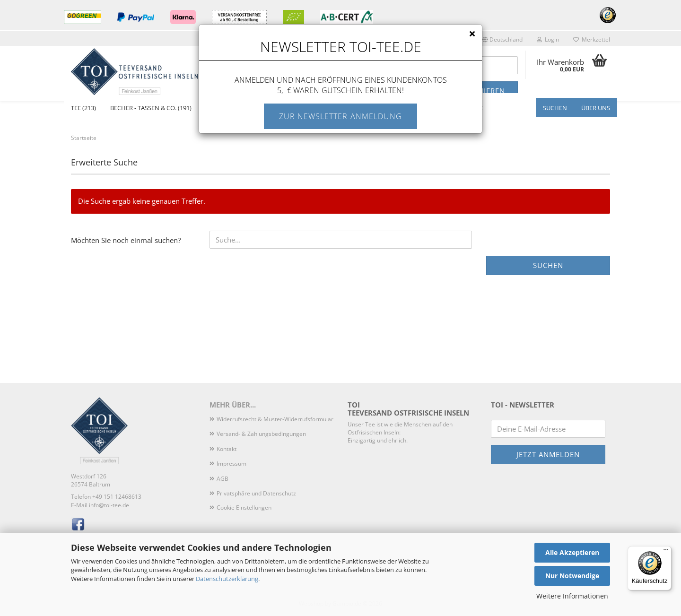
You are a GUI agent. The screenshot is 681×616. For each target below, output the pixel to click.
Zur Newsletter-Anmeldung (340, 116)
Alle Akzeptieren (572, 552)
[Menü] (666, 552)
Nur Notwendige (572, 576)
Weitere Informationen (572, 596)
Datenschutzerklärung (227, 579)
